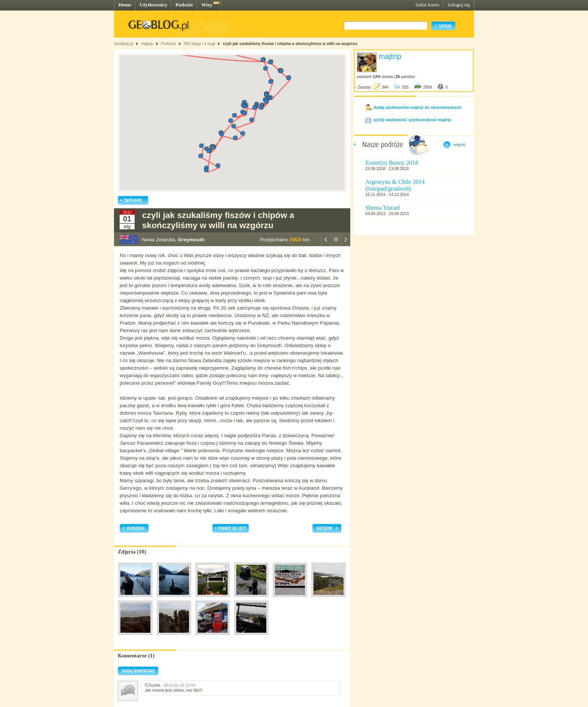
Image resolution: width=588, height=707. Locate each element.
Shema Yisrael (382, 208)
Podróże (184, 5)
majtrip (147, 44)
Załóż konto (427, 5)
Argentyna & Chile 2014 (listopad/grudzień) (395, 185)
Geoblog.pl (124, 44)
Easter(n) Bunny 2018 (392, 163)
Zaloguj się (459, 5)
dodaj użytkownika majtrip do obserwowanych (418, 107)
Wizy (207, 5)
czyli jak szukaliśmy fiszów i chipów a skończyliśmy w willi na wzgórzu (290, 44)
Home (125, 5)
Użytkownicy (153, 5)
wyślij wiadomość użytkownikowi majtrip (412, 120)
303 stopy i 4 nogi (199, 44)
